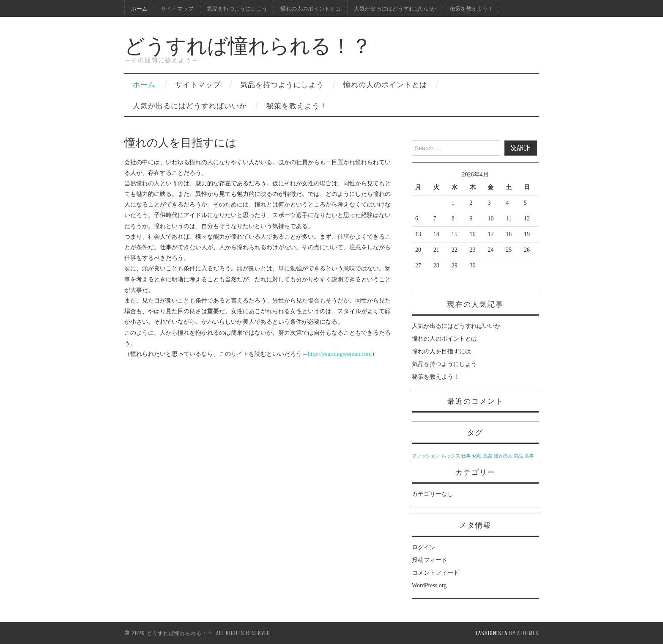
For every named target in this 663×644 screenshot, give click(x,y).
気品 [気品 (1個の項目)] (518, 456)
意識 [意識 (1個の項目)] (488, 456)
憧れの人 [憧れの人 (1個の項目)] (503, 456)
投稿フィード (430, 560)
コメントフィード (436, 573)
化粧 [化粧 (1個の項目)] (477, 456)
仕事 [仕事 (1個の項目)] (466, 456)
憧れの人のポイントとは (311, 8)
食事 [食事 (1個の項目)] (529, 456)
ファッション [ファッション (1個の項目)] (426, 456)
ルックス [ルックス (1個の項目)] (451, 456)
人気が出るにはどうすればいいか (395, 8)
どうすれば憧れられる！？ (248, 44)
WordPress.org (429, 585)
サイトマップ (177, 8)
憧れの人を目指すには (441, 351)
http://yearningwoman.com (340, 354)
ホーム (139, 8)
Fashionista (492, 633)
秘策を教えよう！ (471, 8)
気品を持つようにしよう (237, 8)
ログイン (424, 547)
